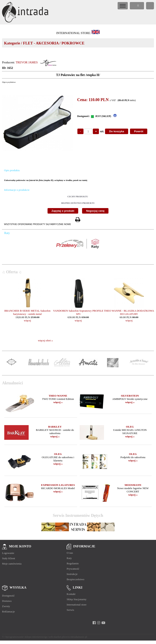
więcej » (58, 402)
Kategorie (12, 43)
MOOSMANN (133, 485)
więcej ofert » (45, 340)
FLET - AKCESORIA (41, 43)
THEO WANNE (58, 396)
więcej (28, 320)
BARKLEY (55, 427)
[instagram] (99, 623)
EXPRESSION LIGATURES (58, 485)
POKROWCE (73, 43)
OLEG (130, 427)
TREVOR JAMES (27, 62)
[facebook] (94, 623)
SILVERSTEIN (130, 396)
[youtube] (103, 623)
